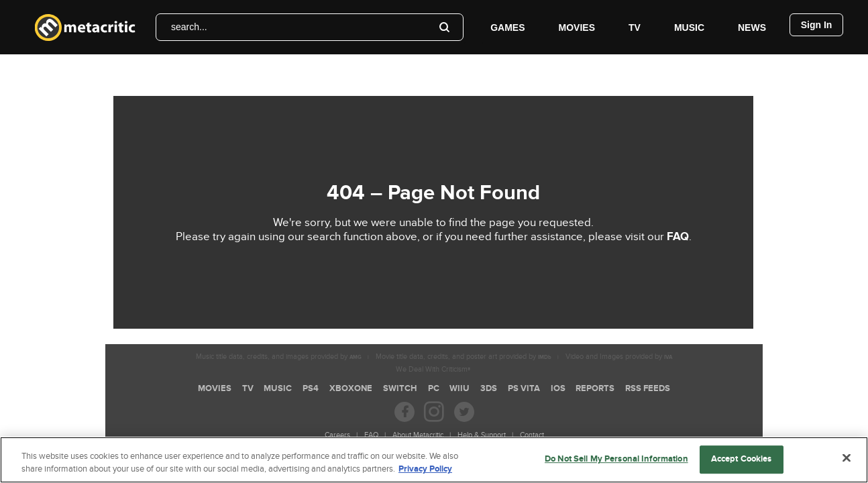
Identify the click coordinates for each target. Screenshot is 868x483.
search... (189, 27)
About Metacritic (418, 435)
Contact (532, 435)
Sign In (817, 25)
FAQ (678, 237)
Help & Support (482, 435)
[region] (434, 460)
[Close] (847, 458)
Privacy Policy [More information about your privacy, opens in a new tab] (425, 469)
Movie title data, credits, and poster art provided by (464, 357)
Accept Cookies (742, 460)
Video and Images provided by (619, 357)
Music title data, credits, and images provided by (279, 357)
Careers (337, 435)
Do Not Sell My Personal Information (616, 460)
